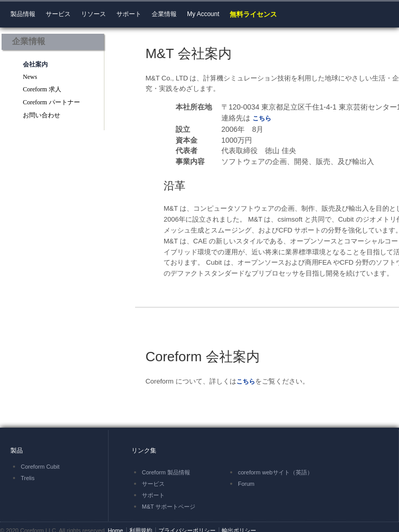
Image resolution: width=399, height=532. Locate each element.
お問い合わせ (42, 115)
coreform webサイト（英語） (275, 472)
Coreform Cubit (40, 467)
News (30, 77)
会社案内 (35, 64)
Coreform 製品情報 (166, 472)
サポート (153, 495)
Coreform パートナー (51, 102)
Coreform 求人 (42, 89)
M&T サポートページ (169, 507)
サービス (153, 484)
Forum (246, 484)
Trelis (28, 478)
